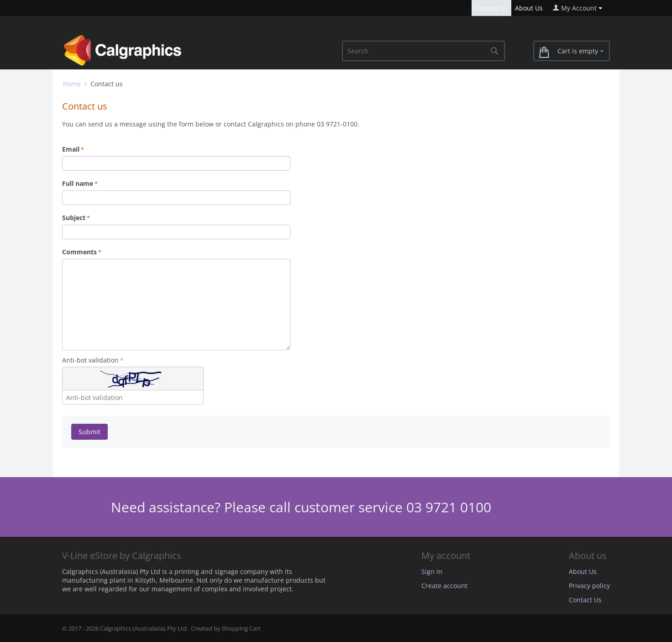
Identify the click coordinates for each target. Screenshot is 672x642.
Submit (89, 432)
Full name (78, 183)
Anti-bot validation (90, 360)
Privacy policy (589, 586)
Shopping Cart (241, 628)
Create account (444, 586)
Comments (79, 252)
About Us (529, 8)
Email (71, 149)
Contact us (491, 8)
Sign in (432, 571)
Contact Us (585, 600)
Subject (74, 218)
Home (72, 84)
